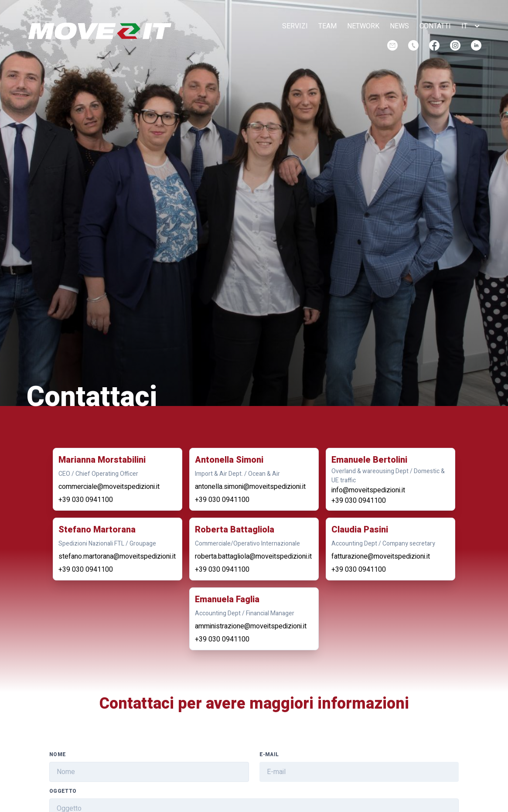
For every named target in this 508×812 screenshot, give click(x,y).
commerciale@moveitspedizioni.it (109, 487)
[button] (471, 26)
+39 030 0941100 (86, 500)
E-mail (269, 754)
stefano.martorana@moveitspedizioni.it (117, 556)
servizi (295, 26)
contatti (435, 26)
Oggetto (63, 791)
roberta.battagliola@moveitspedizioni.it (253, 556)
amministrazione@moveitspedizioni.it (251, 626)
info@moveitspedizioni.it (368, 490)
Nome (58, 754)
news (399, 26)
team (327, 26)
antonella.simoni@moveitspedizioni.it (250, 487)
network (363, 26)
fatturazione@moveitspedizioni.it (381, 556)
